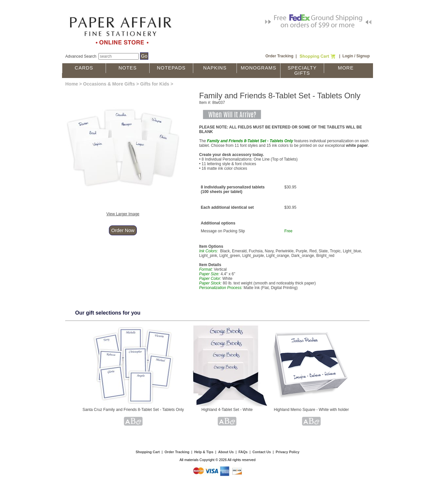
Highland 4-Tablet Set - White (227, 410)
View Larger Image (123, 214)
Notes (128, 68)
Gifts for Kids (155, 84)
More (346, 68)
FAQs (243, 452)
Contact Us (261, 452)
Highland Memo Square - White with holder (311, 410)
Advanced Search (81, 56)
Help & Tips (204, 452)
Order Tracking (279, 56)
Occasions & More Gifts (109, 84)
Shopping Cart (147, 452)
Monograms (259, 68)
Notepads (171, 68)
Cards (84, 68)
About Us (226, 452)
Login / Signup (356, 56)
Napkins (215, 68)
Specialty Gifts (302, 70)
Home (72, 84)
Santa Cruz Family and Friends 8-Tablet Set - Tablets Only (133, 410)
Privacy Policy (287, 452)
